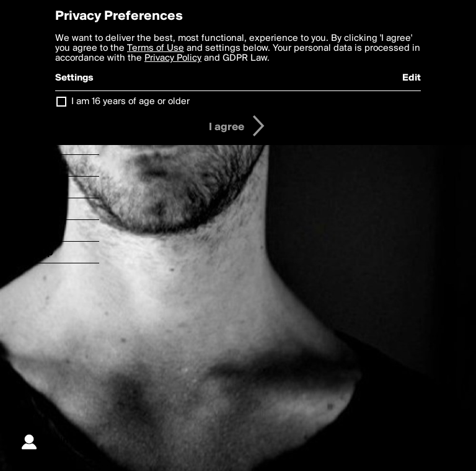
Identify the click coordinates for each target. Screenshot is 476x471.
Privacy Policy (173, 58)
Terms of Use (156, 48)
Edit (412, 78)
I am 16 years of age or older (130, 102)
